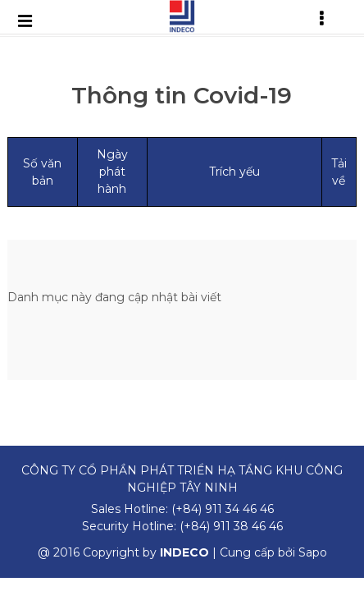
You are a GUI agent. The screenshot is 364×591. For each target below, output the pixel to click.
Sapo (313, 552)
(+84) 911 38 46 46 (231, 526)
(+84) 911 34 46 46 (223, 509)
